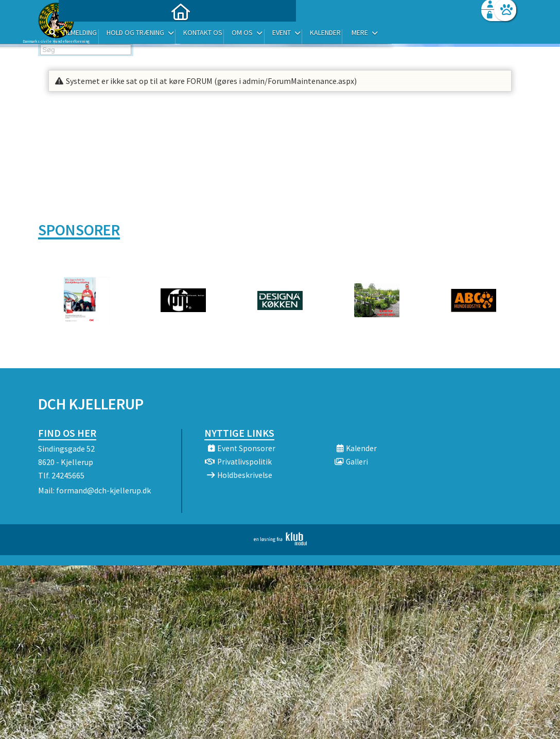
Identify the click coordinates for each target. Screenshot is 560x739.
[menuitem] (102, 35)
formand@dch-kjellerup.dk (103, 490)
